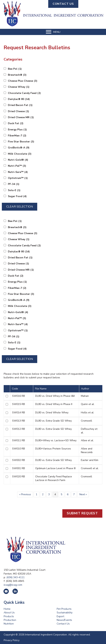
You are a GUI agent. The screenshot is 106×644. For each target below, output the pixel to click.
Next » (83, 494)
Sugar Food (17, 196)
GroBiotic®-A (19, 148)
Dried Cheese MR (21, 117)
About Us (9, 613)
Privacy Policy (12, 640)
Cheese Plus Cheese (23, 81)
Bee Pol (15, 69)
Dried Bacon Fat (20, 105)
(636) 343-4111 (15, 577)
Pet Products (64, 609)
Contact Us (63, 624)
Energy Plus (17, 130)
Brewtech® (17, 75)
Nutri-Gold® (18, 160)
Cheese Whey (19, 87)
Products (9, 616)
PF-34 (14, 184)
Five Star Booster (21, 142)
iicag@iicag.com (13, 585)
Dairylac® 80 (19, 99)
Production (10, 620)
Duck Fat (16, 123)
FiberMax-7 (17, 136)
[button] (63, 4)
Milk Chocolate (20, 154)
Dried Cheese (18, 111)
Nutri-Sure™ (18, 172)
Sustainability (65, 613)
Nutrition (9, 624)
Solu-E (14, 190)
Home (7, 609)
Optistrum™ (18, 178)
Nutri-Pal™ (17, 166)
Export (60, 616)
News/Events (64, 620)
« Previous (25, 494)
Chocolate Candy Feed (24, 93)
